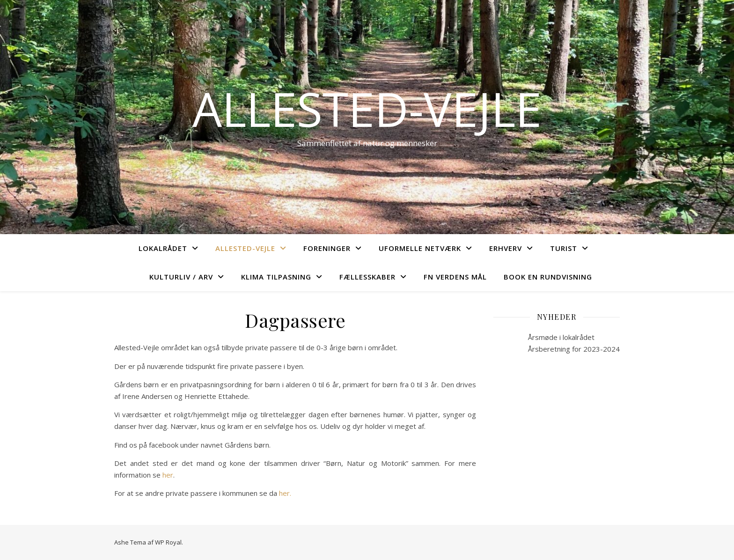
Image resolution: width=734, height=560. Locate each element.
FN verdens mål (455, 277)
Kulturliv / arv (181, 277)
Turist (564, 248)
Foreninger (327, 248)
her (168, 475)
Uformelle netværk (420, 248)
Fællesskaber (367, 277)
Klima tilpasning (276, 277)
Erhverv (506, 248)
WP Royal (168, 542)
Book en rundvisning (548, 277)
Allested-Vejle (367, 109)
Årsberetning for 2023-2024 (574, 349)
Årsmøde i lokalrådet (561, 337)
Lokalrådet (163, 248)
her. (284, 493)
